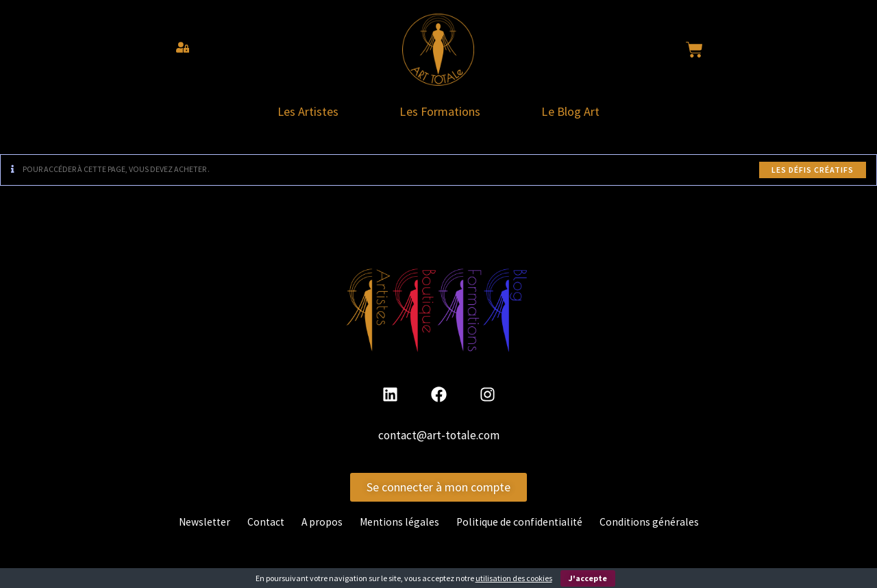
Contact (264, 526)
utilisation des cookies (514, 578)
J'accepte (588, 578)
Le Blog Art (582, 114)
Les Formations (441, 114)
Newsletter (201, 526)
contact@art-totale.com (439, 440)
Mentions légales (399, 526)
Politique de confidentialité (521, 526)
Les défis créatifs (813, 174)
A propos (321, 526)
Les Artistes (298, 114)
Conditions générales (653, 526)
